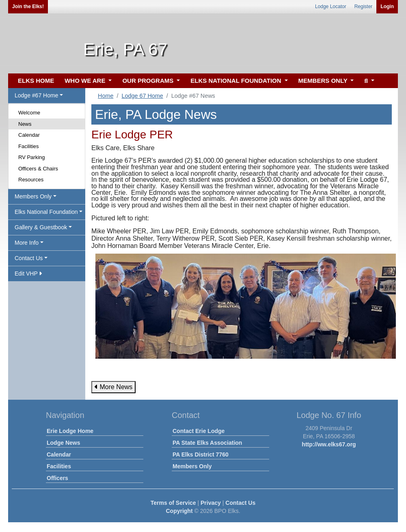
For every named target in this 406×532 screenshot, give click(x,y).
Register (364, 6)
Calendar (29, 135)
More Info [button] (27, 243)
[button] (368, 81)
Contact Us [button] (29, 258)
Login (387, 6)
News (25, 124)
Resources (31, 180)
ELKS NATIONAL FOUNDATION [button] (237, 81)
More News (113, 387)
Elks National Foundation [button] (46, 212)
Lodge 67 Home (142, 96)
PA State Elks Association (207, 443)
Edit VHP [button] (28, 274)
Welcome (29, 113)
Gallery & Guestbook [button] (41, 227)
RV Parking (32, 157)
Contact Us (240, 503)
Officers (57, 478)
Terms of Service (173, 503)
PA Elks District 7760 (201, 454)
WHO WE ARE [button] (86, 81)
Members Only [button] (33, 196)
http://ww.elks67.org (329, 444)
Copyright (179, 511)
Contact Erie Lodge (199, 431)
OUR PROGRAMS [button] (149, 81)
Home (106, 96)
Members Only (192, 466)
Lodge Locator (331, 6)
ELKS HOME (36, 81)
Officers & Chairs (38, 169)
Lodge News (63, 443)
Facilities (29, 146)
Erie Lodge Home (70, 431)
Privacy (211, 503)
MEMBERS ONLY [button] (324, 81)
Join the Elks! (28, 6)
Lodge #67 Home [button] (36, 95)
